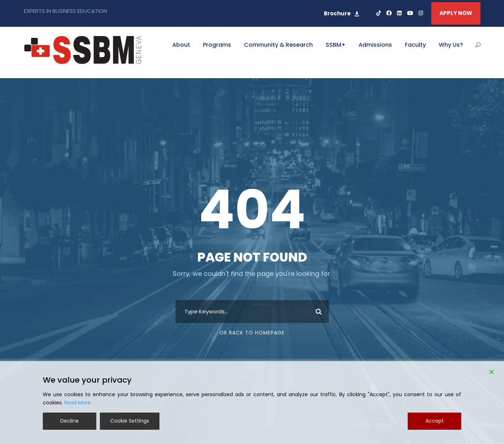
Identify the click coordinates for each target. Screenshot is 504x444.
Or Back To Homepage (252, 333)
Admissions (375, 45)
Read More (77, 403)
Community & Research (278, 45)
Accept (435, 421)
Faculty (415, 45)
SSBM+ (336, 45)
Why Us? (451, 45)
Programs (217, 45)
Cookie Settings (130, 421)
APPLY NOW (456, 13)
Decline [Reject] (70, 421)
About (181, 45)
